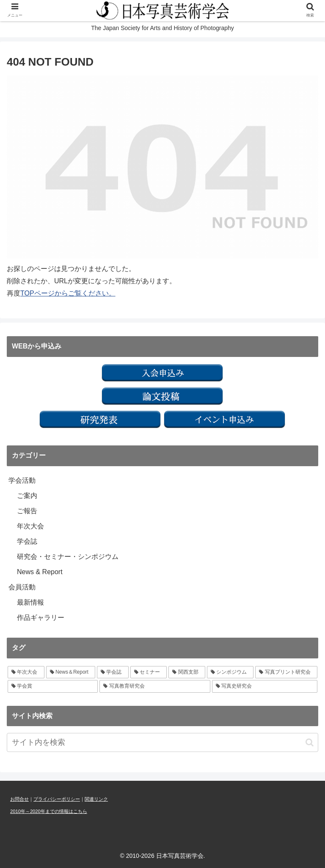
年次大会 (30, 526)
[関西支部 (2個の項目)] (187, 672)
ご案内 (27, 496)
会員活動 (22, 587)
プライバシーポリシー (57, 799)
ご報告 (27, 511)
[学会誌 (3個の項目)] (113, 672)
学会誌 (27, 541)
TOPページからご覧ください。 (68, 293)
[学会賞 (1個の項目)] (53, 686)
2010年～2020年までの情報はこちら (49, 811)
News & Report (40, 572)
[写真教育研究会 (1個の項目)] (155, 686)
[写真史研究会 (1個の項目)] (265, 686)
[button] (310, 742)
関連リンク (96, 799)
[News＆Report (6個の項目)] (71, 672)
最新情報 (30, 602)
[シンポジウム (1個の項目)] (230, 672)
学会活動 (22, 480)
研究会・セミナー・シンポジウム (68, 557)
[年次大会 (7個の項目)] (26, 672)
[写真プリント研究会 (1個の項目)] (286, 672)
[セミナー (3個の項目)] (149, 672)
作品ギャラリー (41, 618)
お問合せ (19, 799)
